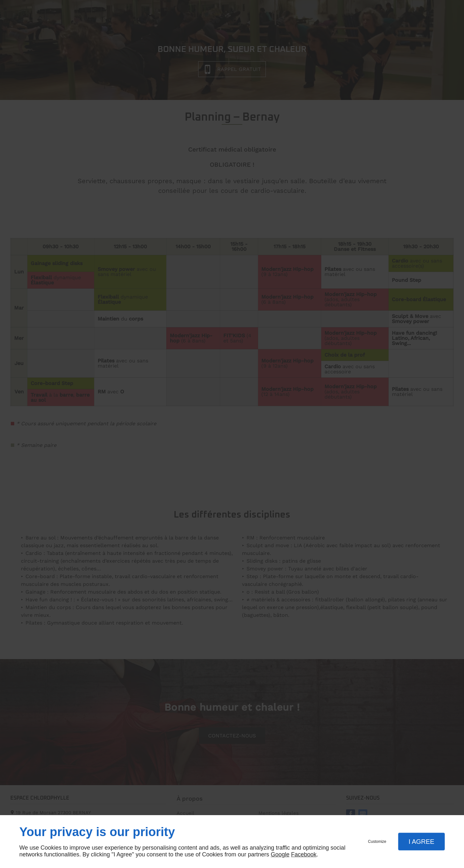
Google (280, 854)
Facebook (304, 854)
